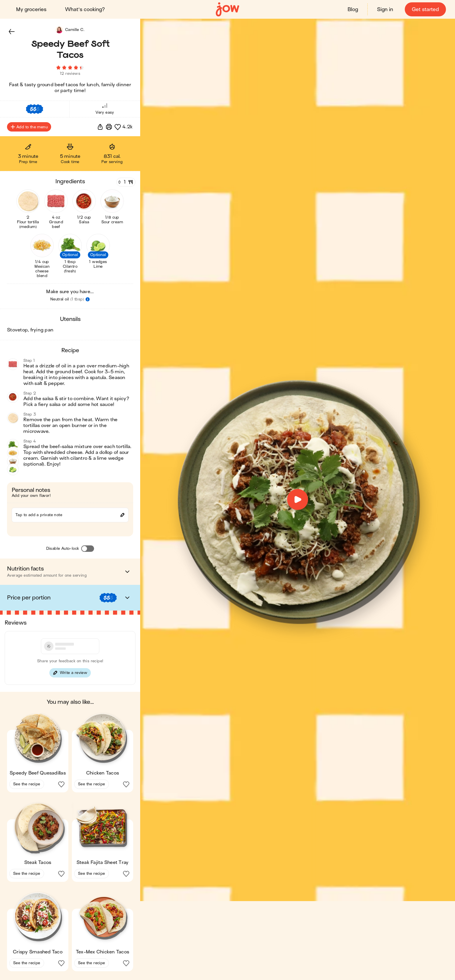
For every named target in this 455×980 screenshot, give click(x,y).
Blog (352, 9)
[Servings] (125, 184)
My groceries (32, 9)
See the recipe (27, 786)
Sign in (385, 9)
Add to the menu (29, 129)
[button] (12, 32)
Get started (425, 9)
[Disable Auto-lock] (88, 550)
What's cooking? (85, 9)
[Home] (227, 9)
